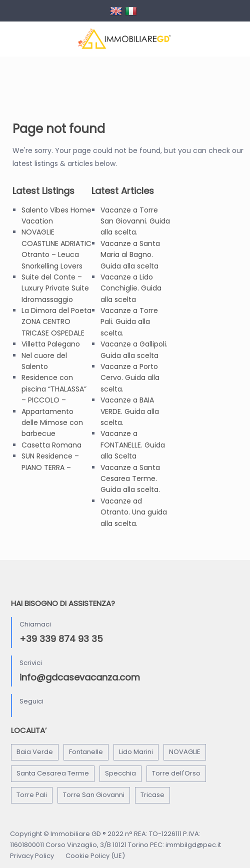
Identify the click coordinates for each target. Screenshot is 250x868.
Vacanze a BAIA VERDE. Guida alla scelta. (130, 411)
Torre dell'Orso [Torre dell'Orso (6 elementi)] (176, 773)
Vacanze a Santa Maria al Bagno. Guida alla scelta (130, 255)
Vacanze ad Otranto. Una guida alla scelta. (134, 512)
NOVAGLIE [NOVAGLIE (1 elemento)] (185, 752)
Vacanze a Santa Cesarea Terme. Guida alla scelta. (130, 479)
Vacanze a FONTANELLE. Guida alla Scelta (133, 445)
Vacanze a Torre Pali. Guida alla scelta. (129, 322)
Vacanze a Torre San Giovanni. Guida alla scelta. (135, 221)
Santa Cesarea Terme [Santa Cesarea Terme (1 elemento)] (53, 773)
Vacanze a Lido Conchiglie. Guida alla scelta (131, 288)
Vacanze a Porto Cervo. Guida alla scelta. (130, 378)
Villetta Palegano (51, 344)
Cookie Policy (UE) (95, 856)
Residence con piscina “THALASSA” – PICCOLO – (54, 389)
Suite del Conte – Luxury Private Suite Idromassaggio (55, 288)
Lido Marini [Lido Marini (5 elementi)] (136, 752)
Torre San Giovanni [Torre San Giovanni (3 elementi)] (94, 795)
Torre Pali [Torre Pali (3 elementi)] (32, 795)
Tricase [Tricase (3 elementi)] (152, 795)
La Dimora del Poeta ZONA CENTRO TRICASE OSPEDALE (56, 322)
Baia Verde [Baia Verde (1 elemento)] (35, 752)
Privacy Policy (32, 856)
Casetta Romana (51, 445)
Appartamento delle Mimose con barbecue (52, 423)
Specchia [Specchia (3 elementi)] (120, 773)
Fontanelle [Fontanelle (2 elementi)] (86, 752)
